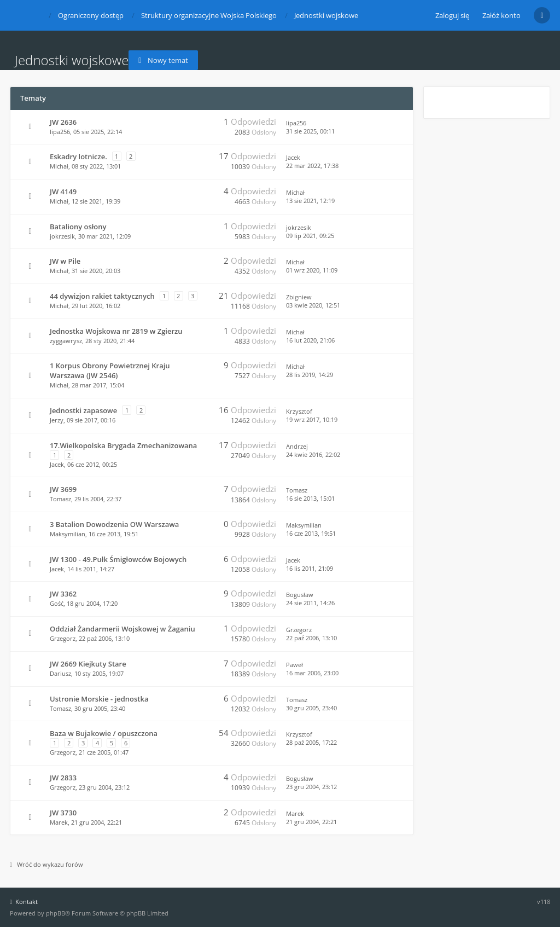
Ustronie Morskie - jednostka (99, 699)
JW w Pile (65, 261)
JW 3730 (63, 813)
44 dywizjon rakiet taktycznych (102, 296)
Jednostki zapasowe (83, 410)
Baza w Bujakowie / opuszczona (104, 733)
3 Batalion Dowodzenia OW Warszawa (114, 524)
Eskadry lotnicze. (78, 157)
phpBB (56, 913)
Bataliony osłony (78, 227)
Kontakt (24, 902)
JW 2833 (63, 778)
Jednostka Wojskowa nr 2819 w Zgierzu (116, 331)
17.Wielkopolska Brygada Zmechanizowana (123, 445)
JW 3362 (63, 594)
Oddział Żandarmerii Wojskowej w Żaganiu (122, 629)
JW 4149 (63, 192)
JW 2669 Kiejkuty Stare (88, 664)
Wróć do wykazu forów (46, 864)
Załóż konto (501, 15)
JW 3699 (63, 489)
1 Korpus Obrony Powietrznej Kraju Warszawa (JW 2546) (110, 370)
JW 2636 (63, 122)
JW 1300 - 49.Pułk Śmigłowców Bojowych (118, 559)
